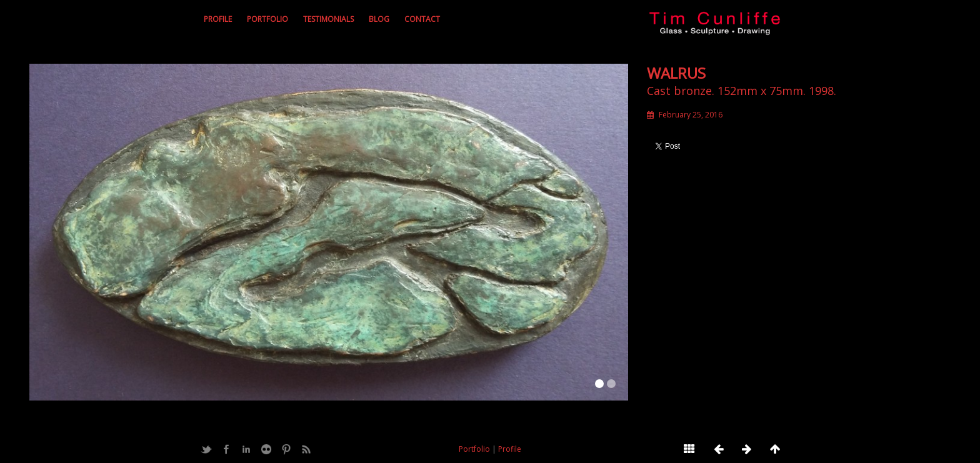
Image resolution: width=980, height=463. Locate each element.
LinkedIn (246, 449)
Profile (218, 19)
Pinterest (286, 449)
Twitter (206, 449)
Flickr (266, 449)
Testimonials (328, 19)
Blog (379, 19)
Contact (422, 19)
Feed (306, 449)
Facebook (226, 449)
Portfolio (267, 19)
